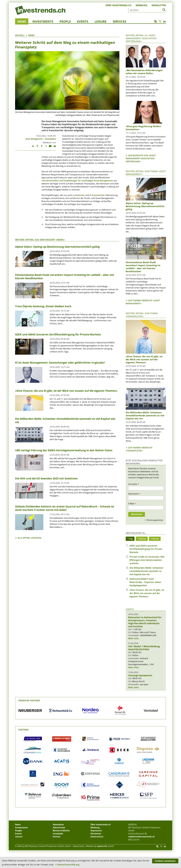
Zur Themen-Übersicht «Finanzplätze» (139, 449)
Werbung (141, 5)
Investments (43, 21)
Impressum (96, 831)
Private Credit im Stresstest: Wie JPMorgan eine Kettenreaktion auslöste (147, 560)
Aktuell (20, 35)
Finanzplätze (50, 139)
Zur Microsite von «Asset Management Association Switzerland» (141, 158)
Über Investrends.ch (118, 5)
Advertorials (59, 828)
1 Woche (142, 539)
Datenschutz (97, 837)
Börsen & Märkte (61, 831)
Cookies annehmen (165, 861)
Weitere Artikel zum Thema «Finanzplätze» (142, 315)
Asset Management (34, 139)
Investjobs (58, 834)
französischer (98, 195)
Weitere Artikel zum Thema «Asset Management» (146, 173)
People (65, 21)
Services (119, 21)
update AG (102, 846)
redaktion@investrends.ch (141, 837)
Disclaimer (96, 834)
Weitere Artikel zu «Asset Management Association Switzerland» (141, 38)
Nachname (134, 494)
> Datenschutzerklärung (67, 865)
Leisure (100, 21)
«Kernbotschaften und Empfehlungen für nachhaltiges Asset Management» (77, 181)
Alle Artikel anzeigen (29, 538)
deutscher (80, 195)
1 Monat (155, 539)
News (22, 21)
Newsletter (159, 5)
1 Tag (130, 539)
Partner (23, 730)
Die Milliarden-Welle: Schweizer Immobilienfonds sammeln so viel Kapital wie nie (146, 571)
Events (83, 21)
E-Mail (132, 503)
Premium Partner (29, 700)
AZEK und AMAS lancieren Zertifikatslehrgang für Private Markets (146, 549)
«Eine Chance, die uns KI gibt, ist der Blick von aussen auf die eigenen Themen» (147, 593)
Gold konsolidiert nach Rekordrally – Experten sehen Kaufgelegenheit (145, 582)
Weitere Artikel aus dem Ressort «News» (40, 240)
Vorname (134, 484)
